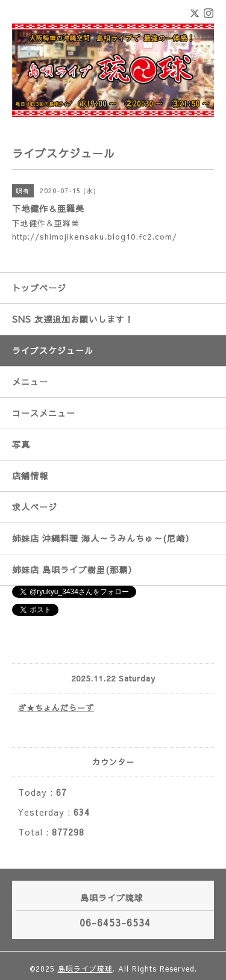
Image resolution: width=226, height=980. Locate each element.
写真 (21, 444)
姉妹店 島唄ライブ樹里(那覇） (74, 569)
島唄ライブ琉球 (85, 969)
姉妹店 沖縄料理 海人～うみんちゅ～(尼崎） (103, 538)
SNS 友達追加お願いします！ (73, 319)
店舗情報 (30, 476)
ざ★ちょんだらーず (56, 708)
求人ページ (35, 507)
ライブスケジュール (53, 350)
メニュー (30, 382)
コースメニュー (44, 413)
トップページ (39, 288)
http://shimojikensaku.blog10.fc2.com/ (95, 237)
